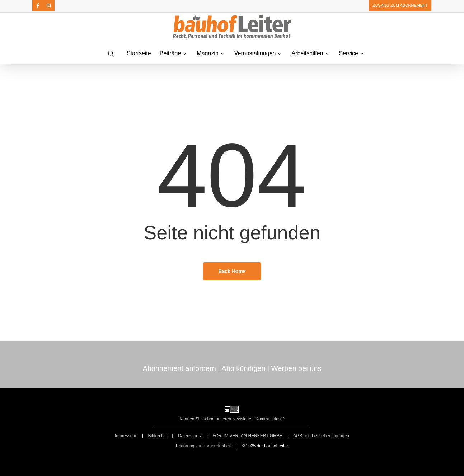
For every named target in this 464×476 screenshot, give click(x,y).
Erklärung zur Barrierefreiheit (203, 446)
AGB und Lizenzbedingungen (321, 436)
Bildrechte (157, 436)
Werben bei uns (296, 368)
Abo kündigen (243, 368)
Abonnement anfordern (179, 368)
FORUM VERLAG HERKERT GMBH (248, 436)
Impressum (126, 436)
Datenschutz (190, 436)
